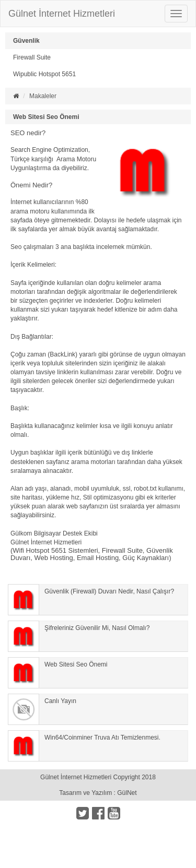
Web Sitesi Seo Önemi (46, 117)
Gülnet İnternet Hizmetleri (62, 14)
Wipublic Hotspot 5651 (44, 74)
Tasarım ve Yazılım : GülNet (98, 793)
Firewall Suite (32, 57)
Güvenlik (26, 41)
